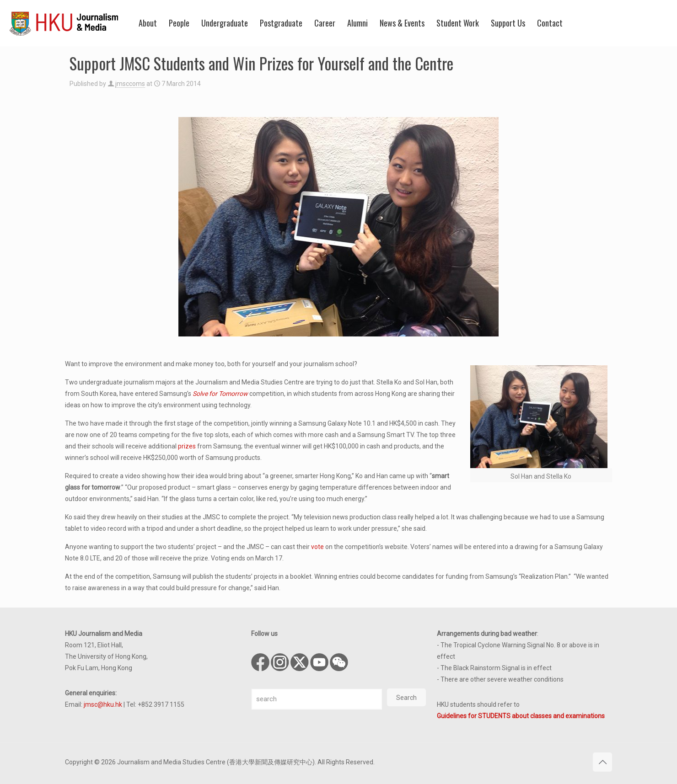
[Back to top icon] (602, 762)
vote (317, 547)
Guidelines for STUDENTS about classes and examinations (521, 716)
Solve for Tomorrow (220, 394)
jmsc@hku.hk (103, 704)
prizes (187, 446)
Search (406, 698)
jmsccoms (130, 84)
